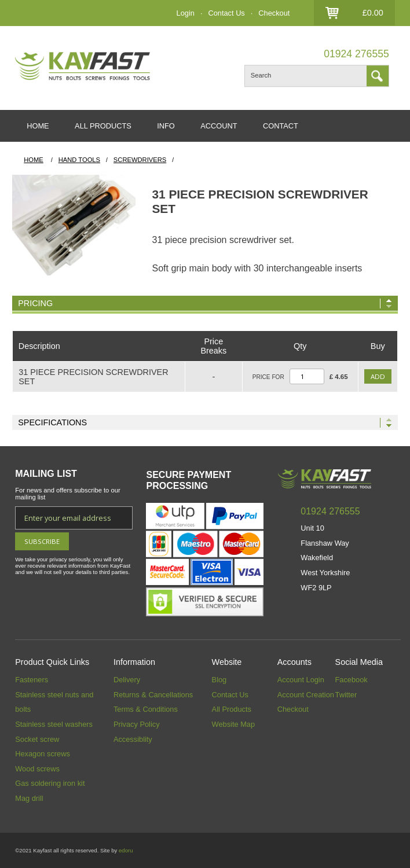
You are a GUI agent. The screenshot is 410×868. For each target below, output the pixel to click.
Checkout (274, 13)
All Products (232, 709)
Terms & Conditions (146, 709)
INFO (166, 126)
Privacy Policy (137, 724)
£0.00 (373, 13)
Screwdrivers (140, 160)
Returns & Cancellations (153, 695)
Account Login (301, 680)
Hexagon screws (43, 754)
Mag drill (29, 798)
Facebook (352, 680)
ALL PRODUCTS (103, 126)
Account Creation (306, 695)
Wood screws (37, 769)
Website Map (233, 724)
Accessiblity (133, 739)
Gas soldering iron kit (50, 783)
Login (186, 13)
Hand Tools (79, 160)
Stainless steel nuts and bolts (54, 702)
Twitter (346, 695)
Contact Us (226, 13)
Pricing (35, 303)
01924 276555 (356, 54)
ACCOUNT (219, 126)
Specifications (52, 422)
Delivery (127, 680)
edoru (126, 850)
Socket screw (37, 739)
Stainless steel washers (54, 724)
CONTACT (281, 126)
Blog (219, 680)
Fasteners (32, 680)
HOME (38, 126)
